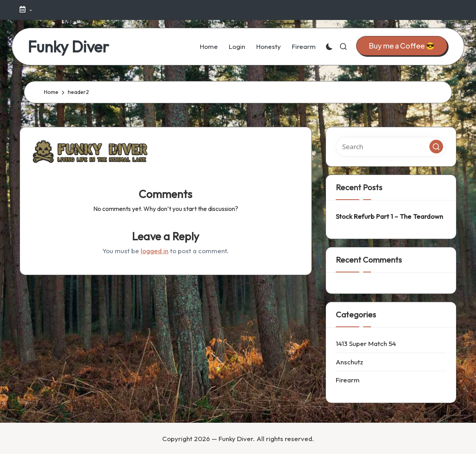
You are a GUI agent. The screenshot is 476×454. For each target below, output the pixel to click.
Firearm (348, 380)
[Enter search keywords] (391, 147)
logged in (155, 251)
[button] (402, 46)
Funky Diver (68, 47)
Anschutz (349, 362)
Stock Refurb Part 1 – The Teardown (389, 216)
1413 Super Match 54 (366, 343)
